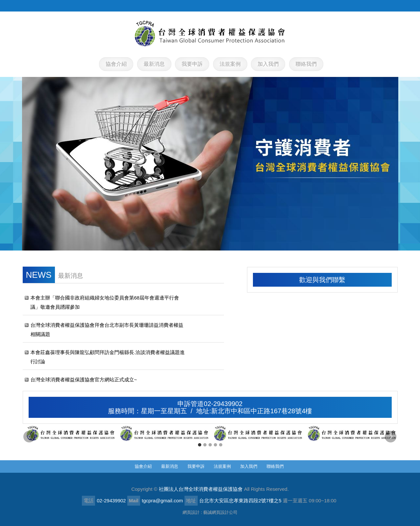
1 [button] (200, 445)
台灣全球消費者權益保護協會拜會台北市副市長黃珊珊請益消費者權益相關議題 (107, 330)
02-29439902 (111, 501)
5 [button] (221, 445)
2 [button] (205, 445)
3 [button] (210, 445)
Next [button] (391, 437)
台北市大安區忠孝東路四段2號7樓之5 (240, 501)
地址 (191, 501)
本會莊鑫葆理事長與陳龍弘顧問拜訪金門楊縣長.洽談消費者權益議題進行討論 (108, 357)
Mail (134, 501)
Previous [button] (29, 437)
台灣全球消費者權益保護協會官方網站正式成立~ (84, 380)
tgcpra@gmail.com (162, 501)
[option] (70, 434)
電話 (88, 501)
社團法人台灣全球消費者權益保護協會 (210, 34)
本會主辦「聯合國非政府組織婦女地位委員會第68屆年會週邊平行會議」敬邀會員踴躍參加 (105, 302)
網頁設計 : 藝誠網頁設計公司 (210, 512)
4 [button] (215, 445)
